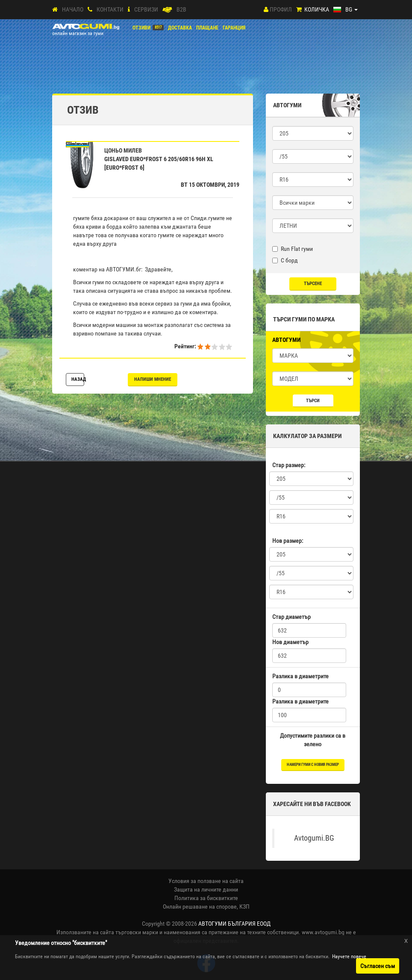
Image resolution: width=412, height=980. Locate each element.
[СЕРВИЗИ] (129, 10)
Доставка (180, 28)
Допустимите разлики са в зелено (313, 740)
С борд (285, 260)
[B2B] (167, 10)
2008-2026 (221, 924)
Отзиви (141, 28)
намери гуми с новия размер (313, 765)
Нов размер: (288, 541)
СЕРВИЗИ (146, 9)
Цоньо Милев (123, 150)
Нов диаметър (290, 642)
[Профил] (266, 9)
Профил (281, 9)
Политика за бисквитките (206, 898)
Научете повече (349, 956)
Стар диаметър (291, 617)
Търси (313, 401)
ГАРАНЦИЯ (234, 28)
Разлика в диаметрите (300, 676)
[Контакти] (90, 10)
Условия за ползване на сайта (206, 881)
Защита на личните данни (206, 889)
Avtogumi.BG (314, 838)
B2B (181, 9)
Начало (73, 9)
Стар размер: (289, 465)
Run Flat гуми (293, 249)
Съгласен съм (378, 966)
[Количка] (299, 10)
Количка (317, 9)
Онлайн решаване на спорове (200, 906)
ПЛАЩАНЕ (207, 28)
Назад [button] (78, 379)
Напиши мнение (153, 379)
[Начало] (55, 10)
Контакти (110, 9)
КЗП (244, 906)
